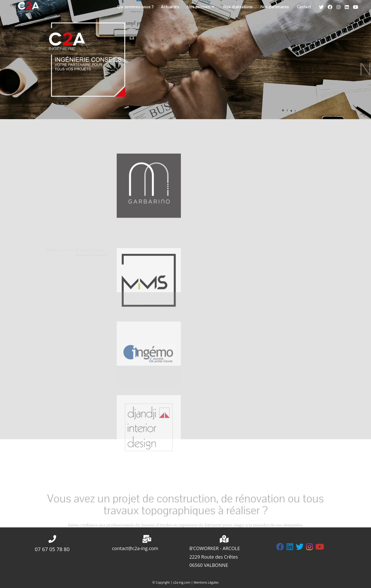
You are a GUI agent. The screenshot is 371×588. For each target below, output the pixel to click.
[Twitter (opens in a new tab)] (321, 7)
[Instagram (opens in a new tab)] (339, 7)
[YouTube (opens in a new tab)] (356, 7)
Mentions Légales (206, 582)
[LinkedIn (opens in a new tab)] (347, 7)
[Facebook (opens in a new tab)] (330, 7)
